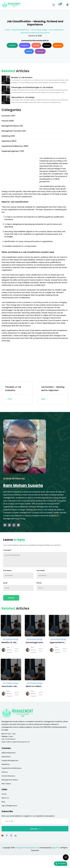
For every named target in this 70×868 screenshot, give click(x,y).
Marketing (6, 764)
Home (7, 30)
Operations (6, 757)
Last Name (41, 571)
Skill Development (9, 753)
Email (5, 583)
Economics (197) (8, 116)
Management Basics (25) (12, 126)
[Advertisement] (20, 172)
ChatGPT (12, 45)
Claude (36, 45)
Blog (3, 802)
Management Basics (10, 780)
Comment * (8, 550)
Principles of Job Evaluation (17, 393)
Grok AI (47, 45)
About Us (5, 798)
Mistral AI (58, 45)
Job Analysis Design (39, 30)
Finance (5, 772)
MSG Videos (6, 784)
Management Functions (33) (14, 131)
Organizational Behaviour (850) (15, 146)
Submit (11, 598)
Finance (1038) (8, 121)
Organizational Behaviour (12, 768)
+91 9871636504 (10, 739)
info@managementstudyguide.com (18, 742)
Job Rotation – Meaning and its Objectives (53, 393)
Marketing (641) (8, 136)
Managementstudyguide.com (27, 848)
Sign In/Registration (9, 806)
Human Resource (8, 776)
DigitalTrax (56, 848)
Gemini (29, 51)
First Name (7, 571)
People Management (20, 30)
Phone (39, 583)
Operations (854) (9, 141)
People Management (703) (13, 151)
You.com (40, 51)
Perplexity (25, 45)
